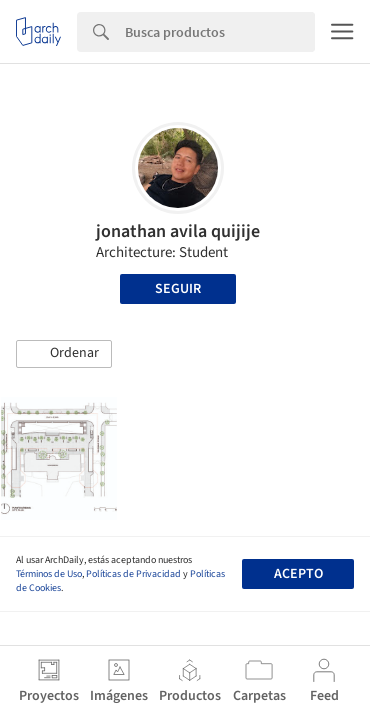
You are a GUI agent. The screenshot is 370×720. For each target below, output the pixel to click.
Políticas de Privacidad (133, 574)
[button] (64, 354)
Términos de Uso (49, 574)
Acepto (298, 574)
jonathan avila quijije (178, 231)
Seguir (178, 289)
